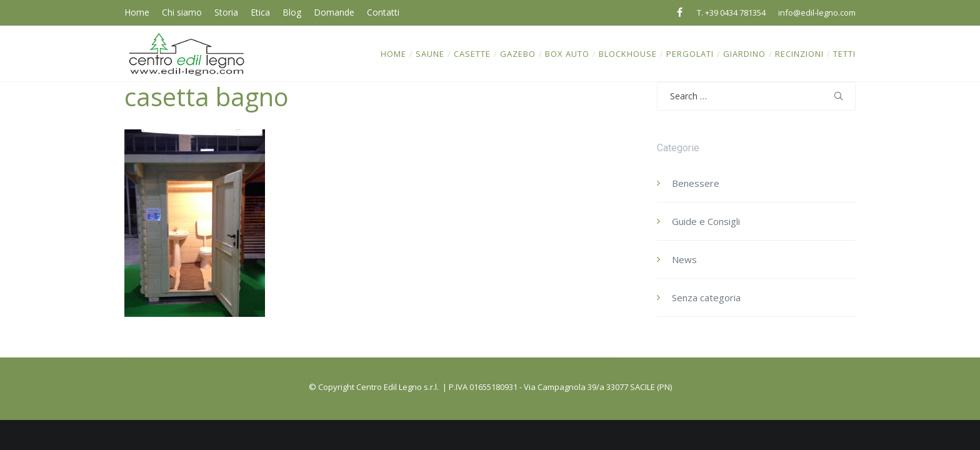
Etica (260, 12)
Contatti (383, 12)
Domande (334, 12)
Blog (292, 12)
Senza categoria (706, 297)
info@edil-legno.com (817, 12)
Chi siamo (182, 12)
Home (137, 12)
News (684, 259)
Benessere (696, 183)
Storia (226, 12)
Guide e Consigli (706, 221)
